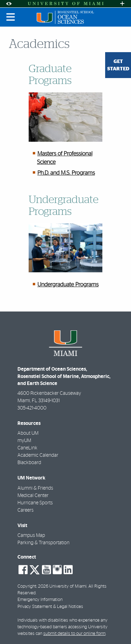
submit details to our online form (74, 634)
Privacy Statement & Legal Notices (50, 607)
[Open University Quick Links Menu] (122, 4)
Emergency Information (40, 600)
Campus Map (31, 535)
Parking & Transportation (43, 543)
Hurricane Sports (35, 503)
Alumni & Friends (35, 488)
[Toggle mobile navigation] (11, 17)
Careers (26, 510)
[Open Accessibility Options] (9, 4)
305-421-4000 (32, 408)
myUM (24, 441)
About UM (28, 433)
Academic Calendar (38, 455)
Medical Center (33, 496)
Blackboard (29, 463)
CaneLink (27, 448)
